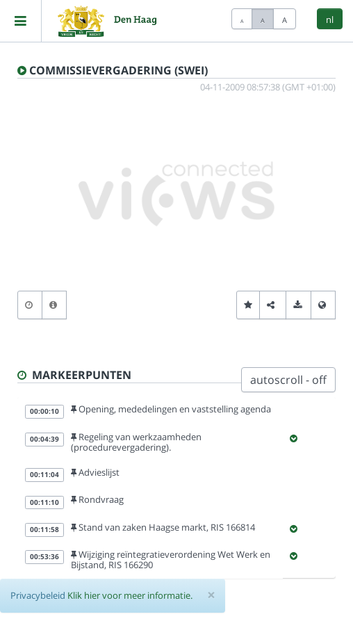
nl (330, 19)
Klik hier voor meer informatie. (130, 595)
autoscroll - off (288, 380)
